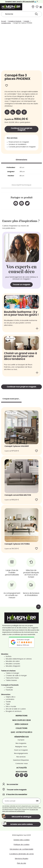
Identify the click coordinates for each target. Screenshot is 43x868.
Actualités (22, 768)
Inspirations (21, 716)
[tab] (21, 160)
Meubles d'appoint (13, 666)
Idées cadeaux (21, 724)
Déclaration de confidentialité (21, 849)
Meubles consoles (13, 664)
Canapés (9, 687)
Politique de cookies (21, 845)
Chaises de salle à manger (16, 676)
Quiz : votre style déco (21, 732)
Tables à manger (12, 673)
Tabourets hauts (12, 678)
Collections (21, 728)
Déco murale (11, 707)
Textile (8, 702)
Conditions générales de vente (21, 854)
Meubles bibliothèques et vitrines (19, 659)
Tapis (8, 704)
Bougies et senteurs (14, 711)
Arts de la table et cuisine (16, 709)
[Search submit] (36, 14)
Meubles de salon (13, 661)
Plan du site (21, 863)
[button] (16, 203)
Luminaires (10, 699)
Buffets (9, 657)
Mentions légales (22, 859)
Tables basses (11, 680)
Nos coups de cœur (22, 720)
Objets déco (11, 697)
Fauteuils (9, 690)
